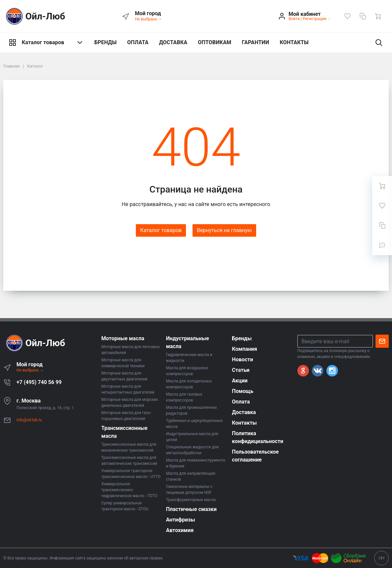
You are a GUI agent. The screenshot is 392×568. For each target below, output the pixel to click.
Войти (294, 19)
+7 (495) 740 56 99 (39, 382)
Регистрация (315, 19)
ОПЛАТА (138, 42)
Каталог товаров (46, 43)
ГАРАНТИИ (256, 42)
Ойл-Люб (34, 16)
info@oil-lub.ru (29, 420)
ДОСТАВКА (173, 42)
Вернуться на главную (224, 230)
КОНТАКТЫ (294, 42)
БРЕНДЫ (106, 42)
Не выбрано (149, 19)
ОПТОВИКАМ (214, 42)
